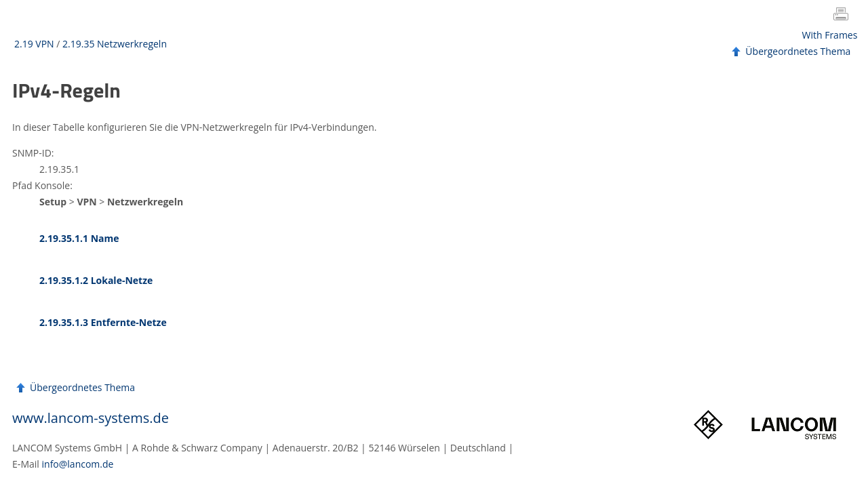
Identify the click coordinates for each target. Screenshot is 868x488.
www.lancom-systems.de (91, 418)
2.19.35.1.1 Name (79, 238)
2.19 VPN (34, 44)
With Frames (830, 35)
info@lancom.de (78, 464)
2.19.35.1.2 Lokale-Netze (96, 280)
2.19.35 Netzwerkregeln (115, 44)
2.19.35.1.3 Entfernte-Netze (103, 322)
